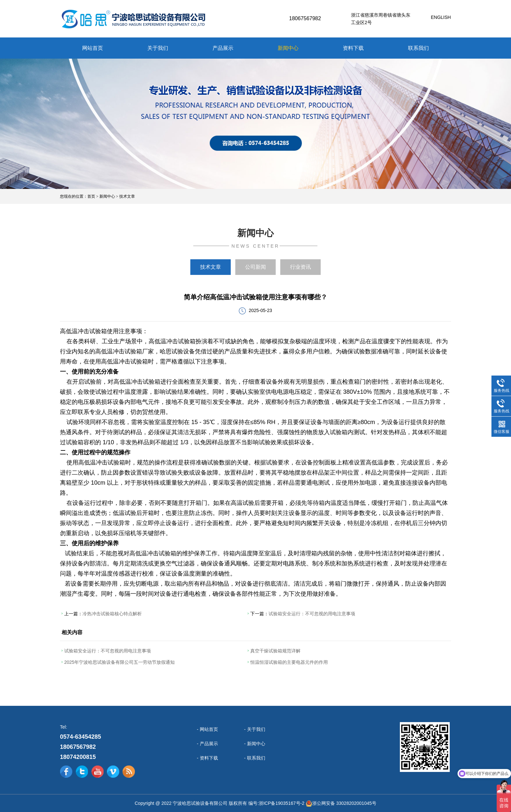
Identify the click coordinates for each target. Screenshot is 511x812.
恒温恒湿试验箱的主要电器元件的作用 (289, 662)
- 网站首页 (207, 729)
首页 (91, 196)
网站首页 (93, 48)
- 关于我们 (255, 729)
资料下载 (353, 48)
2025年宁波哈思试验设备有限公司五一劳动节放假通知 (119, 662)
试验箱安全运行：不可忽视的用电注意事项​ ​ (313, 614)
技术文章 (127, 196)
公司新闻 (255, 267)
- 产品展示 (207, 744)
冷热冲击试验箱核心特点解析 (112, 614)
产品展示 (223, 48)
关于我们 (158, 48)
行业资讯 (300, 267)
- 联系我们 (255, 758)
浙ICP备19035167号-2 (282, 803)
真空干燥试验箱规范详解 (275, 651)
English (441, 17)
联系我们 (418, 48)
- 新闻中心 (255, 744)
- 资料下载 (207, 758)
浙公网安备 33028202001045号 (344, 803)
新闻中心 (288, 48)
